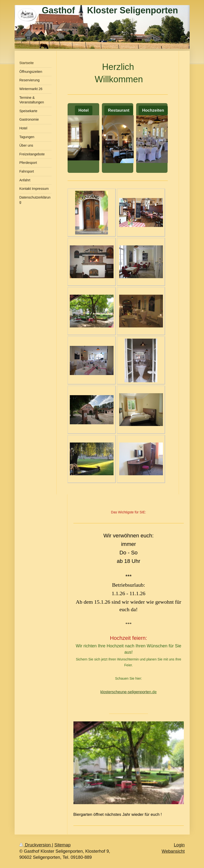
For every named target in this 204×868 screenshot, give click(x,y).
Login (179, 845)
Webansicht (173, 851)
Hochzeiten (153, 110)
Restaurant (119, 110)
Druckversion (36, 845)
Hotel (84, 110)
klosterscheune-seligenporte (125, 692)
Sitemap (63, 845)
